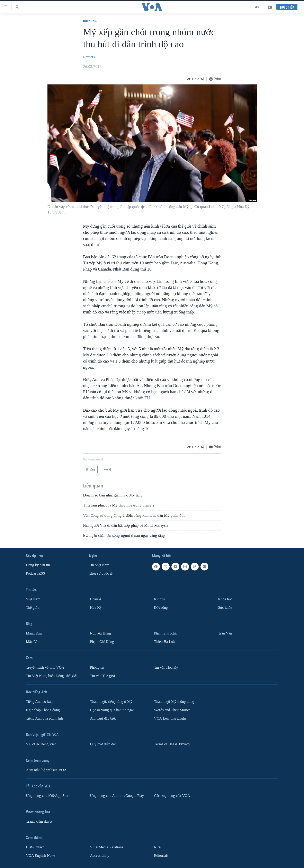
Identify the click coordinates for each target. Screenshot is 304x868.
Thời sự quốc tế (101, 573)
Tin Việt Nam (99, 565)
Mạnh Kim (34, 633)
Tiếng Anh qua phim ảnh (44, 718)
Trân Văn (225, 633)
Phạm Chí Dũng (102, 642)
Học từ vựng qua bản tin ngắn (112, 710)
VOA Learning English (171, 718)
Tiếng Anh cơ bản (39, 701)
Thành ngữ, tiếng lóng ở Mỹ (111, 701)
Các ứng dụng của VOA (172, 796)
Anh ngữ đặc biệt (103, 718)
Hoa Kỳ (96, 608)
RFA (158, 847)
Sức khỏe (225, 608)
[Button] (196, 79)
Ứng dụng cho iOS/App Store (48, 796)
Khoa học (225, 599)
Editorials (161, 855)
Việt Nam (33, 599)
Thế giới (32, 608)
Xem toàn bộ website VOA (46, 770)
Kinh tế (160, 599)
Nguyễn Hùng (100, 633)
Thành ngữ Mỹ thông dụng (174, 701)
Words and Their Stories (172, 710)
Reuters (89, 57)
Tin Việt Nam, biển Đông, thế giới (52, 676)
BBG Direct (35, 847)
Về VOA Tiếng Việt (41, 744)
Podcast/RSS (35, 573)
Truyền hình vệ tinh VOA (45, 667)
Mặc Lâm (33, 642)
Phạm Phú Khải (166, 633)
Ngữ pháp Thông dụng (43, 710)
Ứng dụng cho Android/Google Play (117, 796)
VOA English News (41, 855)
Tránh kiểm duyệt (39, 821)
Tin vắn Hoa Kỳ (166, 667)
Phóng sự (97, 667)
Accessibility (100, 855)
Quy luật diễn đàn (103, 744)
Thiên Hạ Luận (165, 642)
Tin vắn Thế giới (102, 676)
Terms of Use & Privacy (172, 744)
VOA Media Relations (107, 847)
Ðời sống (90, 21)
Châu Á (96, 599)
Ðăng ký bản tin (38, 565)
